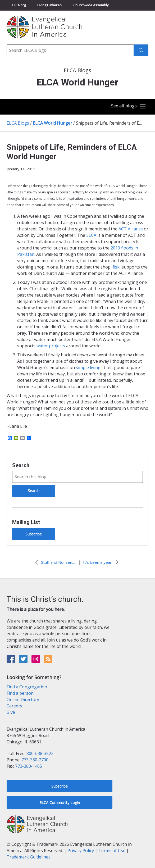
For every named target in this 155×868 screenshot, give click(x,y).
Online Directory (23, 699)
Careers (14, 706)
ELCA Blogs (18, 123)
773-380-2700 (35, 760)
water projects (51, 346)
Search (21, 465)
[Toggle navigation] (129, 106)
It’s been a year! (98, 562)
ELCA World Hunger (53, 123)
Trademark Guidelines (29, 857)
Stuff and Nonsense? (58, 562)
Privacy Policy (81, 851)
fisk (116, 267)
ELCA (91, 235)
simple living (88, 367)
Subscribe (34, 534)
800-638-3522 (40, 753)
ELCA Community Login (60, 803)
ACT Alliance (131, 229)
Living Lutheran (49, 5)
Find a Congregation (27, 687)
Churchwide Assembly (91, 5)
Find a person (20, 693)
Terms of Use (112, 851)
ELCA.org (19, 5)
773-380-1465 (29, 766)
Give (11, 712)
